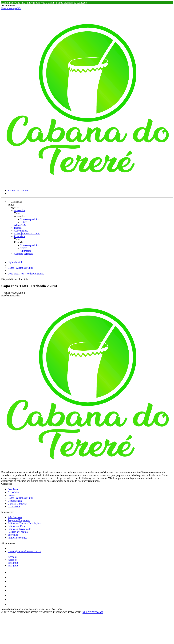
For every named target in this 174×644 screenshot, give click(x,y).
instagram (13, 563)
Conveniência (21, 231)
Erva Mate (19, 236)
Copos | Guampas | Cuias (27, 234)
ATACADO (20, 225)
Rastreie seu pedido (11, 8)
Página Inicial (15, 262)
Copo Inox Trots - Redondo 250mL (26, 274)
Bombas (18, 228)
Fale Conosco (15, 517)
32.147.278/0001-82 (93, 612)
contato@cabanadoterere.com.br (24, 551)
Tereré (24, 248)
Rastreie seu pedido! (18, 532)
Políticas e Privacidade (19, 529)
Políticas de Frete (17, 526)
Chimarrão (26, 251)
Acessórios (20, 210)
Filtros (24, 222)
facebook (12, 557)
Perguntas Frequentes (19, 520)
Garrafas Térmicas (24, 254)
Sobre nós (13, 535)
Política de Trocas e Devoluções (24, 523)
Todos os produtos (30, 219)
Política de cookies (17, 538)
